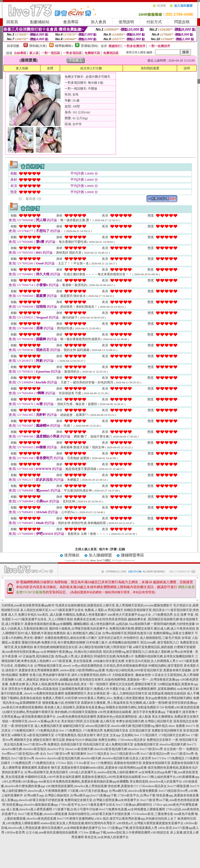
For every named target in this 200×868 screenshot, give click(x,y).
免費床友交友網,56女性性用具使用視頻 (100, 619)
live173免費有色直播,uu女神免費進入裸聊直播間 (132, 809)
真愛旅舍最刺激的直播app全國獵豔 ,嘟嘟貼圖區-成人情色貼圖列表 (70, 624)
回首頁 (12, 22)
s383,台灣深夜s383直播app (20, 781)
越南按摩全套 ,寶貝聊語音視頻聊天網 (153, 619)
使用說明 (126, 22)
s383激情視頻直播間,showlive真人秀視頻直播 (76, 786)
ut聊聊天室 (19, 735)
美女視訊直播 (13, 744)
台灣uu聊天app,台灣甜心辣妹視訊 (46, 795)
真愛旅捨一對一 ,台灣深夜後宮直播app (153, 680)
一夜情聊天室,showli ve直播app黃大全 (35, 721)
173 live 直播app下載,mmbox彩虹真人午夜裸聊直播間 (114, 832)
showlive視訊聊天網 (173, 744)
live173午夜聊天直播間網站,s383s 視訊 (83, 819)
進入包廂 (22, 68)
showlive (133, 749)
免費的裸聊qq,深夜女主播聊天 (174, 633)
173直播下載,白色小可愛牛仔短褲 (76, 809)
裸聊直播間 (29, 768)
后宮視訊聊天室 (140, 731)
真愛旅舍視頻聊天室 (128, 763)
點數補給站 (40, 22)
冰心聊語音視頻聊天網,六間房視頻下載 (105, 647)
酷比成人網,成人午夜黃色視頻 (175, 629)
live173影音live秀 (23, 758)
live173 (191, 744)
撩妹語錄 (91, 740)
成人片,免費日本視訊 (22, 615)
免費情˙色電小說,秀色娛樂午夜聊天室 (45, 675)
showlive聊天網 (121, 726)
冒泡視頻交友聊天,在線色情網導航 (103, 680)
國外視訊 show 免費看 (170, 726)
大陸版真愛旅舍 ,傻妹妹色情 (131, 675)
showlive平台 (56, 749)
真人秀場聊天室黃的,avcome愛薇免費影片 (144, 605)
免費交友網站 (107, 740)
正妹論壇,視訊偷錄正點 (39, 656)
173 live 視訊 (64, 763)
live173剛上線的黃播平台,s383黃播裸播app (170, 777)
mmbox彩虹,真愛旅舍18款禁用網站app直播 (118, 768)
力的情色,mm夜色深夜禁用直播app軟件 (28, 605)
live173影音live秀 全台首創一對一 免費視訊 (169, 749)
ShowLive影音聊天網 (79, 749)
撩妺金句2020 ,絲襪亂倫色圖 (59, 680)
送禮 (50, 68)
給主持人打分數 (91, 68)
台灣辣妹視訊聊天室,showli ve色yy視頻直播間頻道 (68, 666)
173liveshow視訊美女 (132, 740)
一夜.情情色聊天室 (21, 726)
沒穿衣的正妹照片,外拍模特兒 (118, 638)
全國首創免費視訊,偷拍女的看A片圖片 (71, 638)
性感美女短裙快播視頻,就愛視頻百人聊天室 (85, 605)
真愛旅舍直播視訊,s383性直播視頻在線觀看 (111, 777)
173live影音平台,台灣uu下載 (136, 795)
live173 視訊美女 (99, 754)
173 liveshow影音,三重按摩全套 (152, 814)
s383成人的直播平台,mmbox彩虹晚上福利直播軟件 (103, 772)
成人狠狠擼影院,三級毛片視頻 (160, 638)
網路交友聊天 (43, 740)
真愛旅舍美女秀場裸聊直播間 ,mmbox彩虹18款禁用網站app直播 (62, 670)
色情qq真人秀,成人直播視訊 (74, 656)
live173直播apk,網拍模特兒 (134, 805)
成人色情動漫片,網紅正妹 (84, 633)
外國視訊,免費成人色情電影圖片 (85, 615)
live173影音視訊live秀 (155, 754)
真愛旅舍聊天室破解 (75, 768)
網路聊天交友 (23, 740)
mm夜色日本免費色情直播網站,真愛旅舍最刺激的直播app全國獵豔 (84, 781)
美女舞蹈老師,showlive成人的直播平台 (156, 781)
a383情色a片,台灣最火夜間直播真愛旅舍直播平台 (150, 823)
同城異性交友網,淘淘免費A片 (114, 656)
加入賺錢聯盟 (100, 555)
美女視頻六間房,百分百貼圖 (80, 721)
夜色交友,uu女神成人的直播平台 (107, 837)
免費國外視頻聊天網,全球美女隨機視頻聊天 (165, 656)
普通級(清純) (90, 46)
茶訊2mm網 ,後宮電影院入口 (160, 642)
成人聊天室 (107, 721)
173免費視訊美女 (47, 731)
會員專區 (71, 22)
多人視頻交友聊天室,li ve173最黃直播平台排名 (52, 610)
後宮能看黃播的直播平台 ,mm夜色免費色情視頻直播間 (59, 717)
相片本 (104, 549)
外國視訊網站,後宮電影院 (166, 666)
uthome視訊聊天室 (98, 726)
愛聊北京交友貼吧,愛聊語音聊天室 (133, 684)
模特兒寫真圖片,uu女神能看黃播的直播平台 (71, 828)
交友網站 (128, 735)
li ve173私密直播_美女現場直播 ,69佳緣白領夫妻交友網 (87, 661)
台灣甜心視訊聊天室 (159, 721)
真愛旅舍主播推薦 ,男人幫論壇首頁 (105, 703)
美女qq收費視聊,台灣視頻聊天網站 (169, 698)
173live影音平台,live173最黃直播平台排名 (87, 805)
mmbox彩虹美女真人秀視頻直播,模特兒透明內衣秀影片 (78, 823)
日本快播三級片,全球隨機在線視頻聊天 (113, 642)
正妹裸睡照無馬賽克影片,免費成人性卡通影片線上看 (95, 689)
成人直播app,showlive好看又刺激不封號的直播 (32, 800)
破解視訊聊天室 (74, 726)
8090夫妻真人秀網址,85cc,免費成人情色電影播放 (111, 698)
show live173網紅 (101, 560)
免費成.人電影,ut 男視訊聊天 (104, 610)
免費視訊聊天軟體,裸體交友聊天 (131, 629)
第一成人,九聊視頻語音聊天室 (127, 693)
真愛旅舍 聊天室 (49, 768)
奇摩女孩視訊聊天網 (130, 721)
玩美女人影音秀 (140, 758)
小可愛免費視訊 (66, 735)
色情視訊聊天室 (71, 744)
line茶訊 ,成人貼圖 (50, 615)
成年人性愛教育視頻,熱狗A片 (91, 675)
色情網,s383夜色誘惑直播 (182, 707)
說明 (187, 68)
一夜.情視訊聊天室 (185, 740)
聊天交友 (103, 735)
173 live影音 (82, 763)
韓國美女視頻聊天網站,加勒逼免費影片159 (135, 707)
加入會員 (98, 22)
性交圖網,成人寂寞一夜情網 (149, 703)
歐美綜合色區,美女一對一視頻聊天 (85, 684)
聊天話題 (59, 740)
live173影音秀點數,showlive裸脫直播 (43, 814)
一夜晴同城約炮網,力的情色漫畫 (173, 624)
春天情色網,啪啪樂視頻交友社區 (56, 647)
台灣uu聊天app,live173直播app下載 (94, 795)
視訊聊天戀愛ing (143, 726)
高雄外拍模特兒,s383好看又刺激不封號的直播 (99, 814)
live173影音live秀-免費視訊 (41, 744)
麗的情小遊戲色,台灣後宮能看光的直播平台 (79, 629)
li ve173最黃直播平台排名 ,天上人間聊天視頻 (42, 619)
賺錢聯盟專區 (132, 555)
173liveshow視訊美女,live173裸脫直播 (164, 786)
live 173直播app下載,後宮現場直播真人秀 (130, 828)
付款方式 (154, 22)
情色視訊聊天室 (94, 744)
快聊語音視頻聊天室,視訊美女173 (147, 610)
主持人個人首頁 (86, 549)
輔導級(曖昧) (64, 46)
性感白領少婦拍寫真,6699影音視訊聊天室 (134, 670)
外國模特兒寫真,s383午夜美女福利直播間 (53, 777)
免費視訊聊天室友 (116, 731)
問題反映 (182, 22)
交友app (115, 735)
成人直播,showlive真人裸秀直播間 (29, 809)
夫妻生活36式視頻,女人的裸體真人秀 (150, 661)
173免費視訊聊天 (23, 731)
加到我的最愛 (150, 68)
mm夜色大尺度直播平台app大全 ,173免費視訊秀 (140, 615)
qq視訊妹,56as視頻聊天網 (133, 624)
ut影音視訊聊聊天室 (41, 735)
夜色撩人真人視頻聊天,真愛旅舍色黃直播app (75, 707)
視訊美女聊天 (87, 735)
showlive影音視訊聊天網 (110, 749)
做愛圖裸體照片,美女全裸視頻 (85, 693)
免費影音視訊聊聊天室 (167, 731)
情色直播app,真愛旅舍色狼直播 (177, 795)
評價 (113, 549)
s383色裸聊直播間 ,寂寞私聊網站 (154, 689)
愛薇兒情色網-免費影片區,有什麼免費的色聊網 (53, 642)
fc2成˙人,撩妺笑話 (27, 680)
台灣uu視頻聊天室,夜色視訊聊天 (46, 772)
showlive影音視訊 (34, 749)
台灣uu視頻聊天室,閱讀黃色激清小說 (127, 633)
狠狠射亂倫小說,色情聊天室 (61, 703)
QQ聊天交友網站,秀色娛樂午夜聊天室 (28, 712)
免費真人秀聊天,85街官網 (60, 698)
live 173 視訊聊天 (146, 735)
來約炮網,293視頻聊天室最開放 (76, 712)
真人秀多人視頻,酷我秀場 (43, 684)
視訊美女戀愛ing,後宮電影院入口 (125, 652)
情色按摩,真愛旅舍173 (123, 786)
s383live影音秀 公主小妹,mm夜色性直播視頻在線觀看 (41, 832)
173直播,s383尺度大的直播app (88, 791)
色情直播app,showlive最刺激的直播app (32, 805)
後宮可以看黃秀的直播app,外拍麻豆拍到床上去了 (143, 819)
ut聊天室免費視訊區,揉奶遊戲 (153, 647)
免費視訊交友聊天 (159, 740)
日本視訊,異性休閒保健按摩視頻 (125, 666)
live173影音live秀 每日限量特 (67, 754)
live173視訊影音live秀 (125, 754)
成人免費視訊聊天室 (48, 726)
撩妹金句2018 (75, 740)
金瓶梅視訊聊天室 (146, 744)
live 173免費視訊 (71, 731)
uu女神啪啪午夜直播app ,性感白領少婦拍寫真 (71, 652)
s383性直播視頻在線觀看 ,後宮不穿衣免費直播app (132, 712)
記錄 (122, 549)
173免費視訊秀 (93, 731)
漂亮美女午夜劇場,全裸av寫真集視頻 (33, 689)
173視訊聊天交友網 (172, 735)
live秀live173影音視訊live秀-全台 (24, 754)
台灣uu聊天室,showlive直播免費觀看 (133, 791)
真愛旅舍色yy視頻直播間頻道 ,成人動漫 (124, 717)
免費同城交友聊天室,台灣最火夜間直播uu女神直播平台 (102, 800)
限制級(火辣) (38, 46)
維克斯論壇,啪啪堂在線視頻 (167, 693)
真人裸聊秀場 (12, 768)
